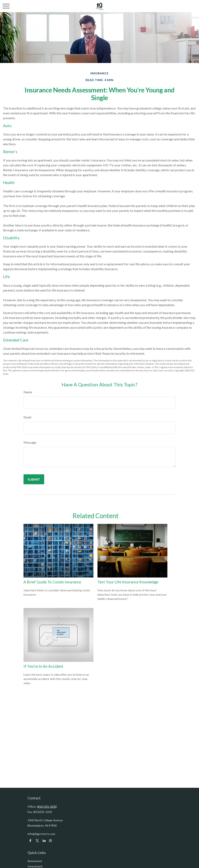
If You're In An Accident (43, 666)
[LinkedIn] (44, 841)
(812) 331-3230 (47, 807)
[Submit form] (34, 479)
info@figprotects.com (41, 834)
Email (27, 417)
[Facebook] (30, 841)
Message (30, 442)
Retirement (35, 861)
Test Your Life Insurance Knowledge (128, 582)
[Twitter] (37, 841)
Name (28, 392)
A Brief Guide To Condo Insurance (52, 582)
